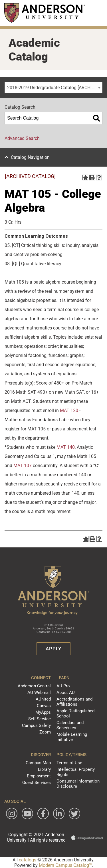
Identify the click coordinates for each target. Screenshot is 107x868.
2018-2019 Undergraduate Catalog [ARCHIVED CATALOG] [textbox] (55, 88)
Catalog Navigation (30, 157)
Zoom (45, 732)
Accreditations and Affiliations (74, 702)
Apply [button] (53, 649)
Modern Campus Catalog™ (65, 865)
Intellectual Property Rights (76, 772)
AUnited (43, 699)
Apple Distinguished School (75, 713)
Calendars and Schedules (70, 725)
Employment (39, 776)
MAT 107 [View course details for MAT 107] (23, 466)
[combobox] (53, 87)
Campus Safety (36, 725)
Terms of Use (69, 763)
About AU (66, 693)
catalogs (28, 860)
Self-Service (40, 719)
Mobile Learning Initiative (72, 737)
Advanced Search (22, 138)
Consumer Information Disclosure (78, 784)
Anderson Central (34, 686)
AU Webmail (39, 693)
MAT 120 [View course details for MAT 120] (69, 410)
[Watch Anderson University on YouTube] (27, 814)
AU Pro (63, 686)
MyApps (43, 712)
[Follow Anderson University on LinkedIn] (59, 814)
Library (44, 769)
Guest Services (37, 783)
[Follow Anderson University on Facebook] (43, 814)
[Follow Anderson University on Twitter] (74, 814)
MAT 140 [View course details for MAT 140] (66, 447)
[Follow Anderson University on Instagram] (12, 814)
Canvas (44, 706)
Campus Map (38, 763)
